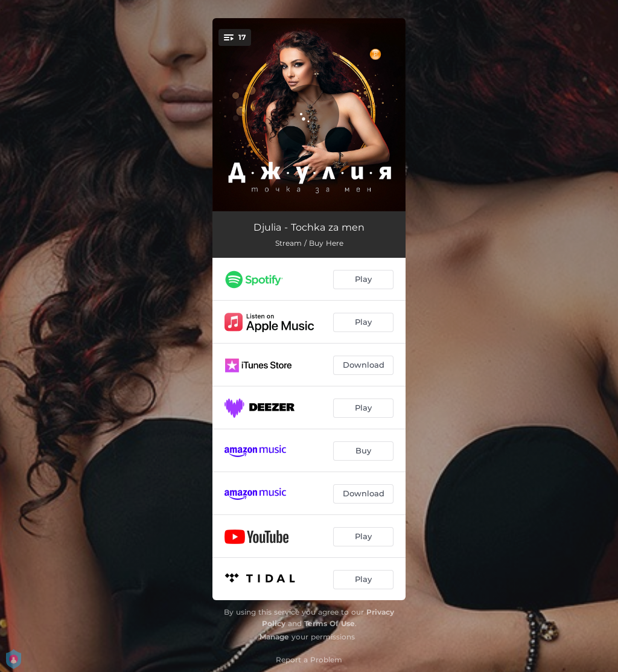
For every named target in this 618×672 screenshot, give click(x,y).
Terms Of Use (330, 623)
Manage (274, 637)
